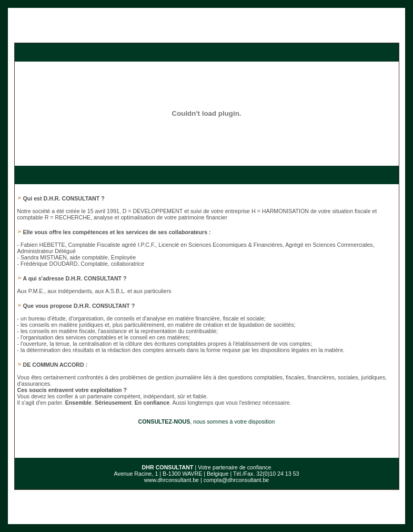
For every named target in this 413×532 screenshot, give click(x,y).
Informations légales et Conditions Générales (264, 511)
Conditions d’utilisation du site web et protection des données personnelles (206, 516)
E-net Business (132, 521)
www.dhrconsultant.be (172, 464)
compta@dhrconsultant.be (236, 464)
